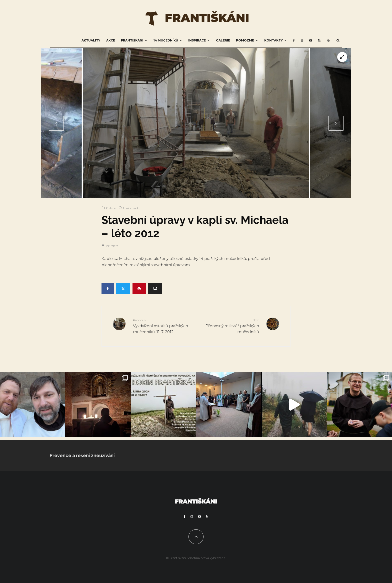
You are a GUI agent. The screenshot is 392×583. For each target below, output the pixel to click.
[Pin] (139, 289)
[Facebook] (294, 40)
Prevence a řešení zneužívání (82, 455)
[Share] (108, 289)
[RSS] (319, 40)
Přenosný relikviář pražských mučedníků (229, 326)
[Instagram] (302, 40)
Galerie (223, 40)
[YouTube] (311, 40)
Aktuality (91, 40)
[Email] (155, 289)
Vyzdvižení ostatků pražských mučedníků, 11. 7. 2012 (163, 326)
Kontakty (273, 40)
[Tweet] (123, 289)
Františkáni (132, 40)
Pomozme (245, 40)
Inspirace (197, 40)
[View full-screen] (342, 57)
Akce (111, 40)
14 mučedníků (166, 40)
